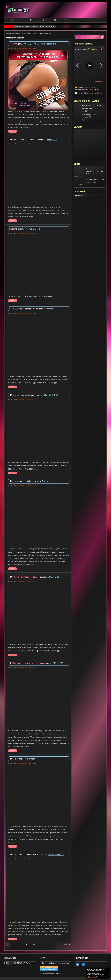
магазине (97, 49)
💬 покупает (31, 663)
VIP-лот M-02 (53, 577)
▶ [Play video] (62, 56)
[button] (101, 66)
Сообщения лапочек (32, 48)
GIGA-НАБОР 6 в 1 (51, 395)
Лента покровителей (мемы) (21, 48)
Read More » (13, 131)
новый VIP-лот (98, 93)
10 (26, 945)
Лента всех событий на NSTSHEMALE (25, 34)
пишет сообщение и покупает (26, 309)
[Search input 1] (88, 37)
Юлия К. (11, 48)
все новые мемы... (100, 82)
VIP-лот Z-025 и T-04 (56, 855)
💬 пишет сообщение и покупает (27, 395)
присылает (18, 44)
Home (9, 34)
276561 (91, 89)
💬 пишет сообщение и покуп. (26, 481)
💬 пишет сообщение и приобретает (28, 139)
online (79, 196)
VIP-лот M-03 (31, 759)
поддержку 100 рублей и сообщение (41, 44)
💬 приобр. (17, 759)
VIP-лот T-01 (58, 663)
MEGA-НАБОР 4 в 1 (34, 229)
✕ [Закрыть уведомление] (108, 973)
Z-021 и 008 (47, 481)
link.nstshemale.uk (92, 977)
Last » (34, 945)
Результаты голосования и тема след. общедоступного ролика (35, 26)
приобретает (18, 229)
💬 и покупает (29, 577)
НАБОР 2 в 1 (52, 139)
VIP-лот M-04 (49, 309)
